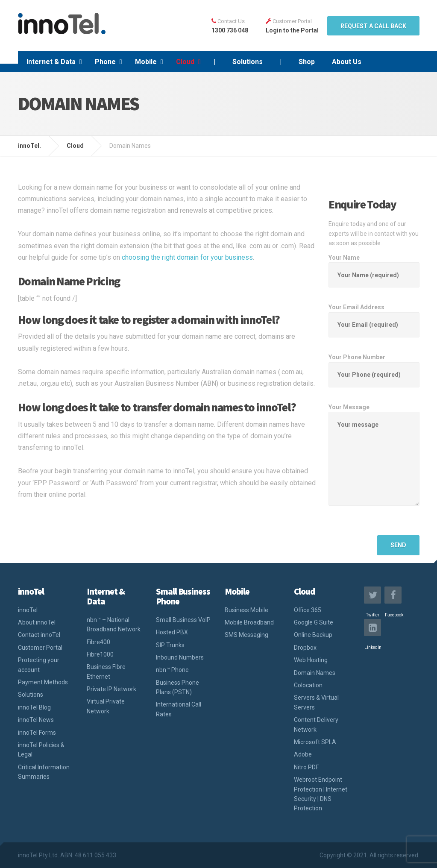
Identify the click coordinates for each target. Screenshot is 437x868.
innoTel (28, 610)
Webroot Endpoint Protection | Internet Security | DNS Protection (321, 794)
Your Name (374, 266)
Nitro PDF (306, 767)
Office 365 (308, 610)
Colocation (308, 685)
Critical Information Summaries (44, 772)
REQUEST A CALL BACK (373, 26)
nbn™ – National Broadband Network (114, 625)
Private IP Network (111, 689)
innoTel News (36, 720)
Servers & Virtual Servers (316, 702)
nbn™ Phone (172, 670)
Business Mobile (246, 610)
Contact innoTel (39, 635)
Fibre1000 (100, 654)
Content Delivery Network (316, 724)
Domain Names (315, 673)
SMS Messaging (246, 635)
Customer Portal (40, 648)
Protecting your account (39, 665)
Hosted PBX (172, 632)
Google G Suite (314, 622)
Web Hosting (311, 660)
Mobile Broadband (249, 622)
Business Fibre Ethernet (106, 672)
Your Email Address (374, 316)
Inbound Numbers (180, 657)
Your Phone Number (374, 366)
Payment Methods (43, 682)
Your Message (374, 462)
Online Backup (313, 635)
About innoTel (37, 622)
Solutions (31, 695)
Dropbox (305, 648)
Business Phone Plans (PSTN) (177, 687)
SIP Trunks (170, 645)
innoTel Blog (34, 707)
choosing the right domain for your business (187, 257)
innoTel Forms (37, 733)
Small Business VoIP (183, 620)
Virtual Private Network (106, 706)
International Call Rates (179, 709)
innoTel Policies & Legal (41, 750)
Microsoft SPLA (315, 742)
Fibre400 (98, 642)
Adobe (303, 754)
